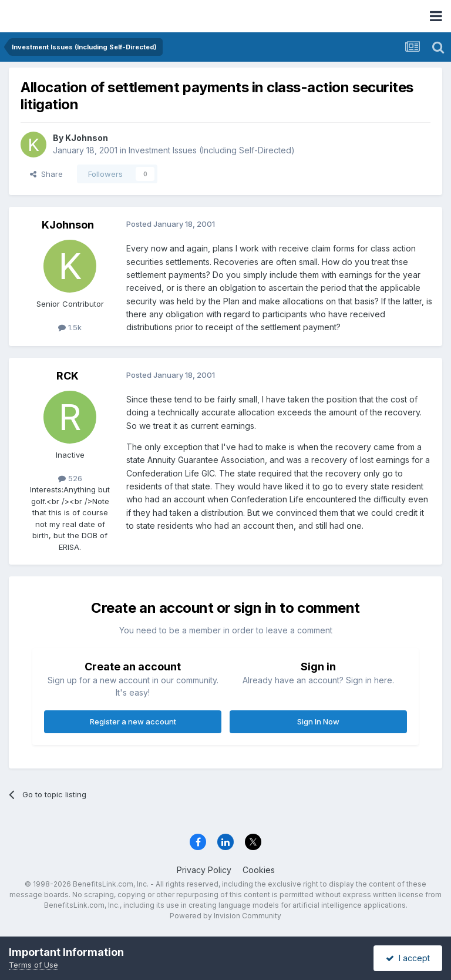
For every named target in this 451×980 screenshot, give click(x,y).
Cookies (259, 870)
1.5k (70, 327)
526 (70, 478)
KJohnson (87, 138)
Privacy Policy (204, 870)
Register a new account (133, 721)
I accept (408, 958)
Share (46, 174)
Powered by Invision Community (225, 916)
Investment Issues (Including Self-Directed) (212, 150)
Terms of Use (33, 965)
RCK (68, 376)
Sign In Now (318, 721)
